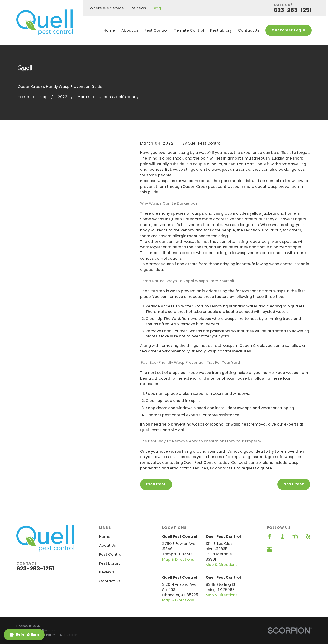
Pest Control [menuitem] (156, 30)
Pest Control (111, 554)
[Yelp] (308, 536)
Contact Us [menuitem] (249, 30)
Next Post (294, 484)
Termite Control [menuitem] (189, 30)
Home (105, 536)
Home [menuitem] (109, 30)
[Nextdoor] (295, 536)
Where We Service (107, 8)
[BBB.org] (282, 536)
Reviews (138, 8)
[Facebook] (270, 536)
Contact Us (110, 581)
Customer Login (288, 30)
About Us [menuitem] (130, 30)
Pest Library (110, 563)
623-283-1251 (293, 10)
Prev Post (156, 484)
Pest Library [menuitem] (221, 30)
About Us (108, 545)
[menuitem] (45, 635)
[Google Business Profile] (270, 549)
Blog (157, 8)
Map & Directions (178, 559)
